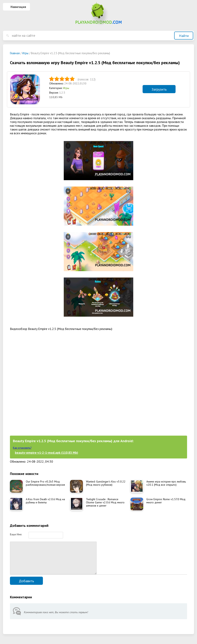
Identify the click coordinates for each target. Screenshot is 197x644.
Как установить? (22, 448)
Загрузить (159, 89)
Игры (66, 88)
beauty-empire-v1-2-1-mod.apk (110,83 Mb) (46, 453)
